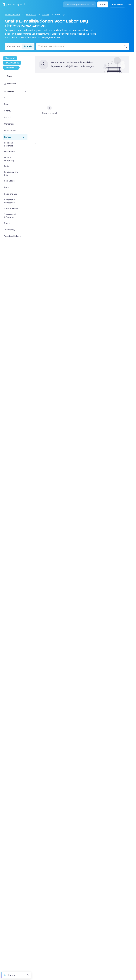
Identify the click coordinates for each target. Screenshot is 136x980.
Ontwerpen (14, 46)
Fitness (46, 15)
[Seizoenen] (25, 84)
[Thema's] (25, 91)
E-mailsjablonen (12, 15)
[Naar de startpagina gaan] (12, 4)
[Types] (25, 76)
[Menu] (130, 4)
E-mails (28, 46)
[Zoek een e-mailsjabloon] (81, 46)
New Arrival (31, 15)
